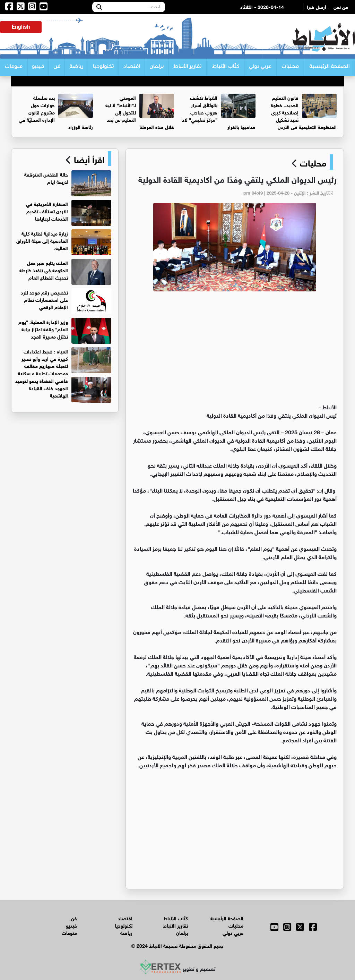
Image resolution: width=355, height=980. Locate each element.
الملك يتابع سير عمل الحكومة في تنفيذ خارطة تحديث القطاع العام (44, 270)
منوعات (14, 67)
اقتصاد (132, 67)
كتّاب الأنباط (226, 67)
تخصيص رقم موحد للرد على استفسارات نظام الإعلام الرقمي (44, 299)
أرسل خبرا (317, 6)
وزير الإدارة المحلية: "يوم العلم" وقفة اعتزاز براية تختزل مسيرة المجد (43, 329)
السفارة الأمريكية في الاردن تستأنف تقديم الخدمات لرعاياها (47, 211)
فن (57, 67)
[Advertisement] (235, 350)
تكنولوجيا (103, 67)
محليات (290, 67)
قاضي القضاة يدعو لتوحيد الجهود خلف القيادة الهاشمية (42, 388)
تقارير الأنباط (187, 67)
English (21, 27)
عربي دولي (260, 67)
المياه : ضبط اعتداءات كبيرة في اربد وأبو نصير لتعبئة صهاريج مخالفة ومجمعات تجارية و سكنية (43, 362)
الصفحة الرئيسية (329, 67)
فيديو (38, 67)
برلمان (157, 67)
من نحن (341, 6)
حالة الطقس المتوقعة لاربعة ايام (46, 178)
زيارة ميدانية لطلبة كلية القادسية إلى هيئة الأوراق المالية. (42, 240)
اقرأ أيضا (88, 159)
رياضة (76, 67)
